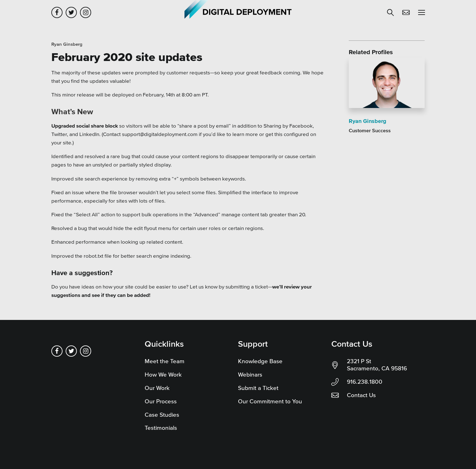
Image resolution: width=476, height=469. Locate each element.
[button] (390, 12)
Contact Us (361, 395)
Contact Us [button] (406, 12)
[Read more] (387, 84)
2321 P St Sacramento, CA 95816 (377, 365)
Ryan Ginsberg (67, 44)
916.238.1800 (365, 382)
